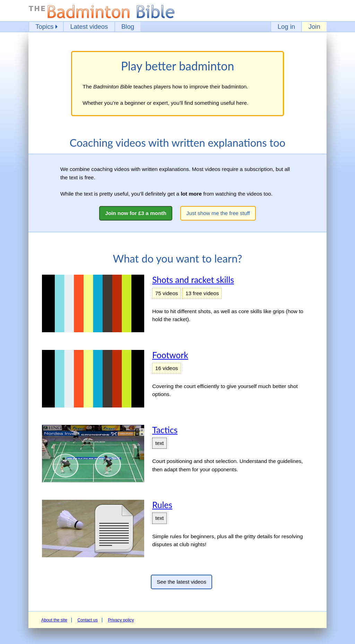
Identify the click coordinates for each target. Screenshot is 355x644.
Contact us (88, 620)
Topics (44, 27)
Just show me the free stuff (218, 213)
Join (314, 27)
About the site (54, 620)
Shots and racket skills (193, 280)
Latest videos (89, 27)
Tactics (165, 430)
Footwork (170, 355)
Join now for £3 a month (136, 213)
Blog (128, 27)
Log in (286, 27)
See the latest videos (181, 582)
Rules (162, 505)
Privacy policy (121, 620)
